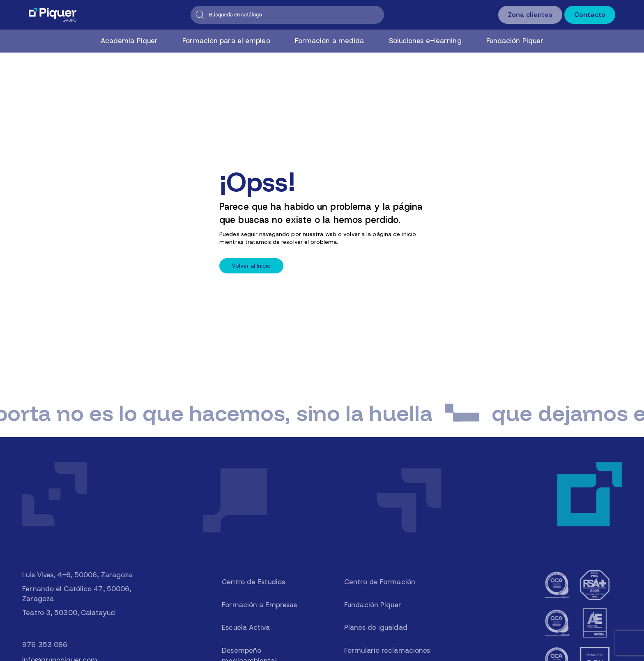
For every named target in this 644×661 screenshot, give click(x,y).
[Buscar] (287, 15)
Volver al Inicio (251, 266)
